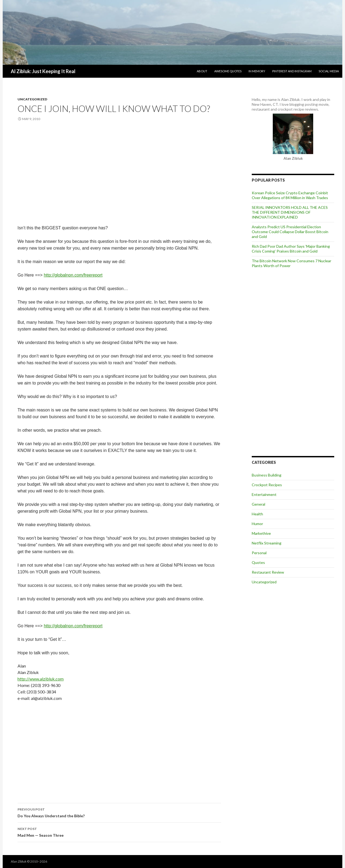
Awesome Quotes (228, 71)
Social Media (329, 71)
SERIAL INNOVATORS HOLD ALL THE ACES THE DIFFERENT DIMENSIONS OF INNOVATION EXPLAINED (290, 212)
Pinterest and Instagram (292, 71)
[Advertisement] (119, 170)
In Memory (257, 71)
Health (257, 514)
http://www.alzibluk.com (41, 679)
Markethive (261, 533)
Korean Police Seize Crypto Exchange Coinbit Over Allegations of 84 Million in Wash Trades (290, 195)
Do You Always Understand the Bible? (119, 812)
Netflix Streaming (267, 543)
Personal (259, 553)
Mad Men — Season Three (119, 832)
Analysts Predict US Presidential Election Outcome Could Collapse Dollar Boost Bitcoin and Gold (290, 232)
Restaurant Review (268, 572)
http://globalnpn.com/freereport (73, 275)
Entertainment (264, 494)
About (202, 71)
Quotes (258, 562)
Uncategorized (32, 99)
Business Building (267, 475)
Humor (257, 524)
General (258, 504)
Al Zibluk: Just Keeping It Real (43, 71)
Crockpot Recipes (267, 485)
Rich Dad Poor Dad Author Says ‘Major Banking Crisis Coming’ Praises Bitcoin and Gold (291, 249)
